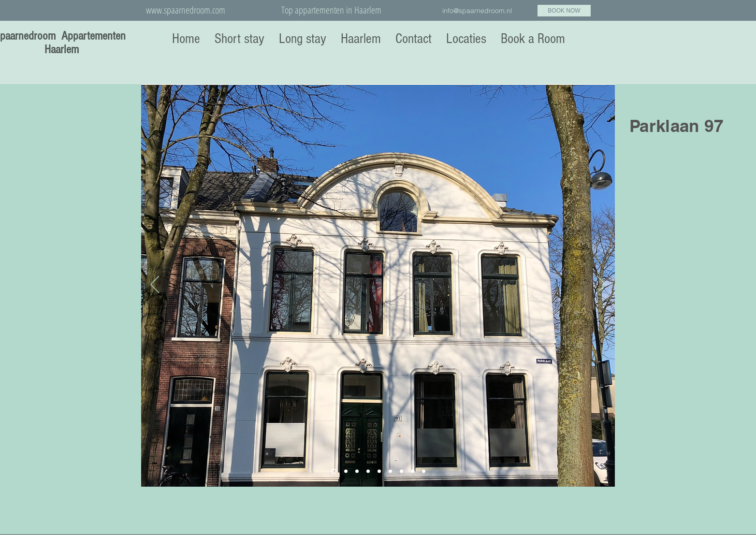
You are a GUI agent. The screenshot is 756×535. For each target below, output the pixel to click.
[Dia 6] (390, 471)
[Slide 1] (334, 471)
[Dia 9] (424, 471)
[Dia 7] (401, 471)
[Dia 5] (379, 471)
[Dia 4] (368, 471)
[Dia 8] (413, 471)
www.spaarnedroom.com (186, 10)
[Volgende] (601, 285)
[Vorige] (155, 285)
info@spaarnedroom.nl (477, 11)
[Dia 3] (357, 471)
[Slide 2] (346, 471)
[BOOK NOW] (564, 11)
